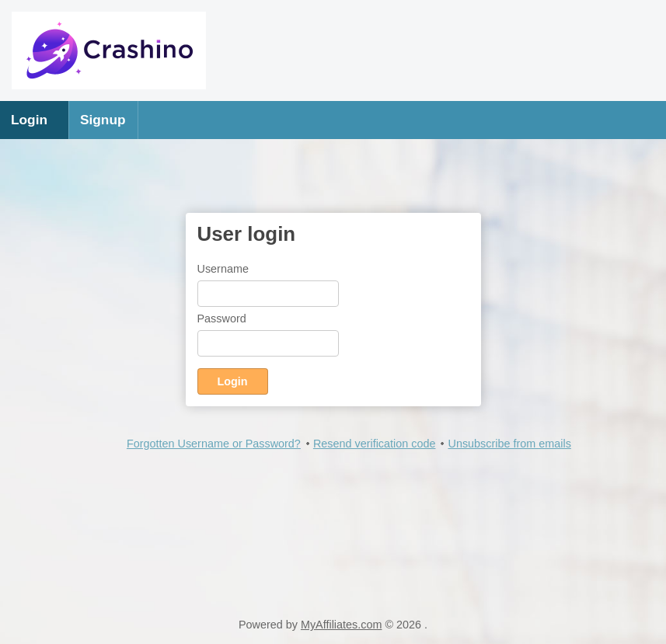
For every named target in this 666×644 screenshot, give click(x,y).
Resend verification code (375, 444)
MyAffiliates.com (342, 625)
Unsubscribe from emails (509, 444)
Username (223, 269)
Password (222, 319)
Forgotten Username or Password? (214, 444)
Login (29, 120)
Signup (103, 120)
